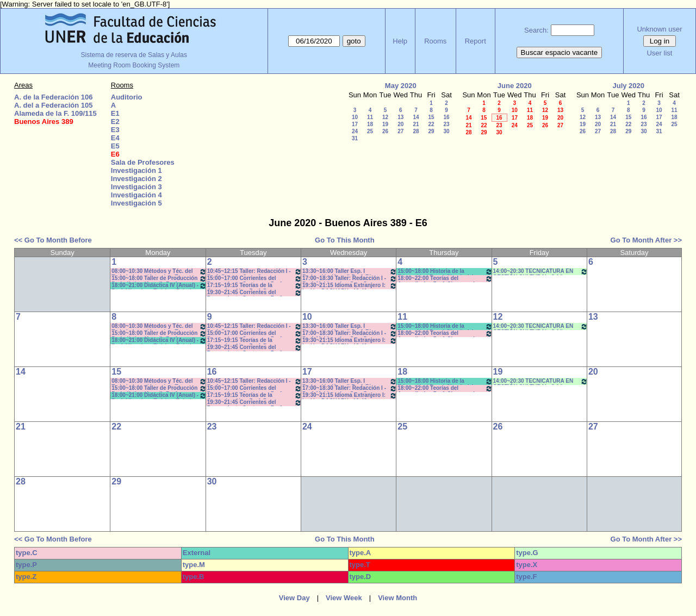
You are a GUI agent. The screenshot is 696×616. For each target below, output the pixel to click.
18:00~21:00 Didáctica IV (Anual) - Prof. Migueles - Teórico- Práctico (159, 286)
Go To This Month (345, 240)
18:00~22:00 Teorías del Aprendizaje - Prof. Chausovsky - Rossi (445, 279)
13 (400, 117)
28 (416, 131)
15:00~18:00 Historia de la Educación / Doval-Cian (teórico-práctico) (445, 272)
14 (416, 117)
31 (355, 138)
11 (370, 117)
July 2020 (628, 86)
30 (446, 131)
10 (355, 117)
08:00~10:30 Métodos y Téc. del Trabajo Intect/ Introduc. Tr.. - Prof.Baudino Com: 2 (159, 272)
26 (385, 131)
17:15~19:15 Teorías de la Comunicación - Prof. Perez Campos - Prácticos (254, 286)
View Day (294, 598)
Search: (536, 30)
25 (370, 131)
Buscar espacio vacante (560, 52)
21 (416, 124)
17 (355, 124)
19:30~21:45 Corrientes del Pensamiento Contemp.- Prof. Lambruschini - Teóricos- (254, 293)
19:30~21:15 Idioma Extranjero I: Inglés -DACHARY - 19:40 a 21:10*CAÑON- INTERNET (350, 286)
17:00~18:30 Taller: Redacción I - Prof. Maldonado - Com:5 (350, 279)
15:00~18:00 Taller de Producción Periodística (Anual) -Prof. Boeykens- (159, 279)
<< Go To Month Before (53, 240)
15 (431, 117)
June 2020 (515, 86)
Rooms (435, 41)
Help (400, 41)
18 (370, 124)
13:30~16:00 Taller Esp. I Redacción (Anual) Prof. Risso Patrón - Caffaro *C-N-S (350, 272)
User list (659, 53)
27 (400, 131)
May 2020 (401, 86)
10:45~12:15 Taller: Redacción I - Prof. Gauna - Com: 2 (254, 272)
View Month (397, 598)
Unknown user (659, 29)
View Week (344, 598)
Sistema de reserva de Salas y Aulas (134, 55)
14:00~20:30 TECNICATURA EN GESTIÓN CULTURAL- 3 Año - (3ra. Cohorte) (540, 272)
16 (446, 117)
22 (431, 124)
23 (446, 124)
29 (431, 131)
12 (385, 117)
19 (385, 124)
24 (355, 131)
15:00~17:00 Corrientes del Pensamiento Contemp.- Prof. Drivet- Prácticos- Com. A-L (254, 279)
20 (400, 124)
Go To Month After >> (646, 240)
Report (476, 41)
